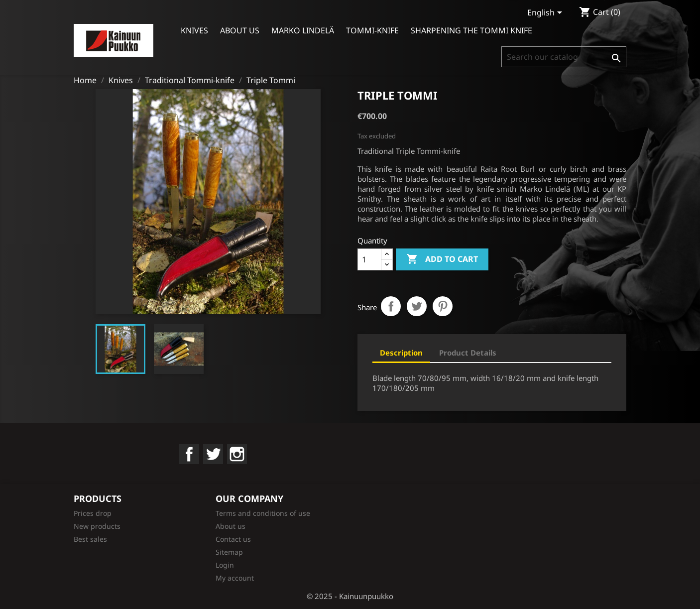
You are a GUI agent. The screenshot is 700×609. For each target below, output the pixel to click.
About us (240, 30)
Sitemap (229, 552)
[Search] (564, 57)
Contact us (233, 539)
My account (235, 578)
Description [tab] (401, 353)
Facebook (189, 454)
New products (97, 526)
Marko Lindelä (303, 30)
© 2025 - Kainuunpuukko (350, 596)
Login (225, 565)
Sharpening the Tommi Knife (471, 30)
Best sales (90, 539)
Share (391, 306)
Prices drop (93, 513)
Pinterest (443, 306)
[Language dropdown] (546, 13)
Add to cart (442, 259)
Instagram (237, 454)
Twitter (213, 454)
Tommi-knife (372, 30)
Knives (194, 30)
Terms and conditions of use (263, 513)
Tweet (417, 306)
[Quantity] (369, 259)
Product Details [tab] (468, 353)
